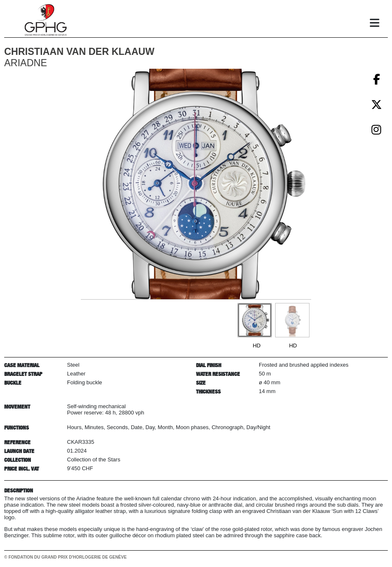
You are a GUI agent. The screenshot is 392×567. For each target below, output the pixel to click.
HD (257, 346)
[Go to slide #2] (292, 320)
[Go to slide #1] (255, 320)
